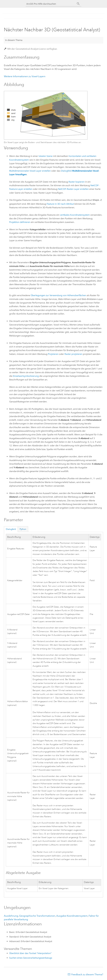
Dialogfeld (11, 529)
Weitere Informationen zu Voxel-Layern (25, 76)
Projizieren (53, 354)
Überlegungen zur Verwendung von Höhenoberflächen (58, 295)
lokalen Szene (46, 156)
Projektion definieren (20, 222)
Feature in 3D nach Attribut (60, 204)
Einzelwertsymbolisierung (26, 376)
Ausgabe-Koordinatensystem (72, 916)
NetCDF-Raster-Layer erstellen (73, 189)
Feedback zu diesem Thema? (87, 974)
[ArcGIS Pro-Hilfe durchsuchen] (51, 4)
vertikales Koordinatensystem (75, 215)
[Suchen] (78, 4)
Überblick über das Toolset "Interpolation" (30, 953)
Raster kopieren (77, 182)
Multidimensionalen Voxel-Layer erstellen (30, 171)
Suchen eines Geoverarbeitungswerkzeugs (31, 958)
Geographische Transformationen (37, 916)
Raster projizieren (73, 354)
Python (23, 529)
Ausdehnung (11, 916)
